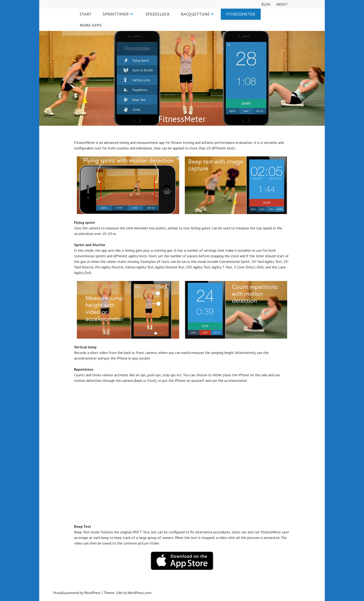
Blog (266, 4)
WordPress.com (140, 593)
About (282, 4)
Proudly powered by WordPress (77, 593)
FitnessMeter (241, 14)
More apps (91, 25)
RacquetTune (195, 14)
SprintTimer (116, 14)
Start (86, 14)
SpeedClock (158, 14)
